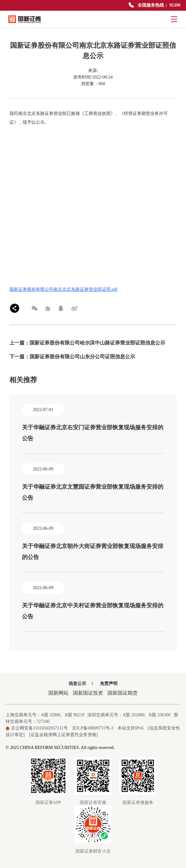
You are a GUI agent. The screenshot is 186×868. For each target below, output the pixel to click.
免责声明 (109, 684)
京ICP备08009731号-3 (93, 728)
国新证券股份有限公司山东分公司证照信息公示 (82, 357)
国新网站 (58, 693)
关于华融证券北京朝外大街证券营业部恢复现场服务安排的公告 (93, 552)
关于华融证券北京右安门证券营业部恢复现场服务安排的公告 (93, 433)
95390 (175, 5)
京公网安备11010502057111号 (37, 728)
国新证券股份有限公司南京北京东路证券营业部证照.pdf (63, 289)
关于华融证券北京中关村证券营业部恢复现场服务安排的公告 (93, 611)
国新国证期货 (123, 693)
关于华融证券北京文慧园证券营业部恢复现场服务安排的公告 (93, 492)
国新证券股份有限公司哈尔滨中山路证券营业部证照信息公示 (97, 343)
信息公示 (77, 684)
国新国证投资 (88, 693)
